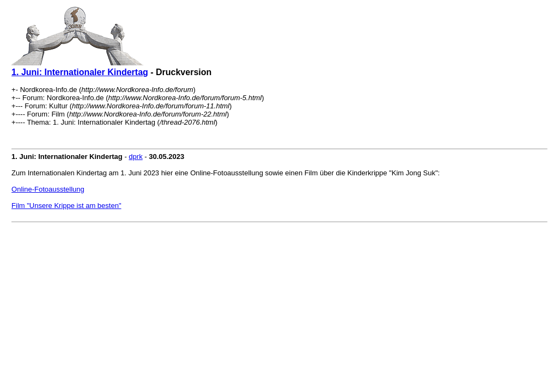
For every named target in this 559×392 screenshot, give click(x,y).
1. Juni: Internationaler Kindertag (80, 72)
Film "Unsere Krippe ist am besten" (66, 206)
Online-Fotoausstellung (48, 189)
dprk (135, 157)
